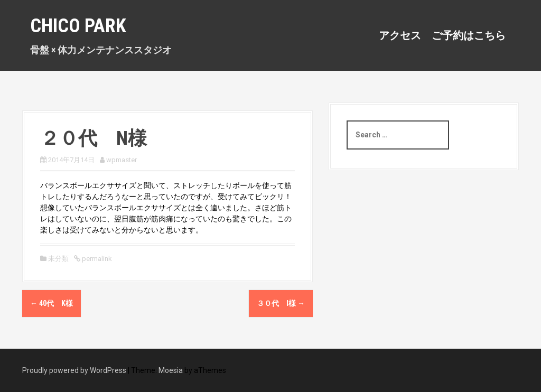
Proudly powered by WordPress (74, 370)
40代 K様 (52, 303)
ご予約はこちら (469, 35)
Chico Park (78, 26)
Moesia (171, 370)
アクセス (400, 35)
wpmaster (122, 160)
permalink (96, 259)
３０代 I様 (281, 303)
